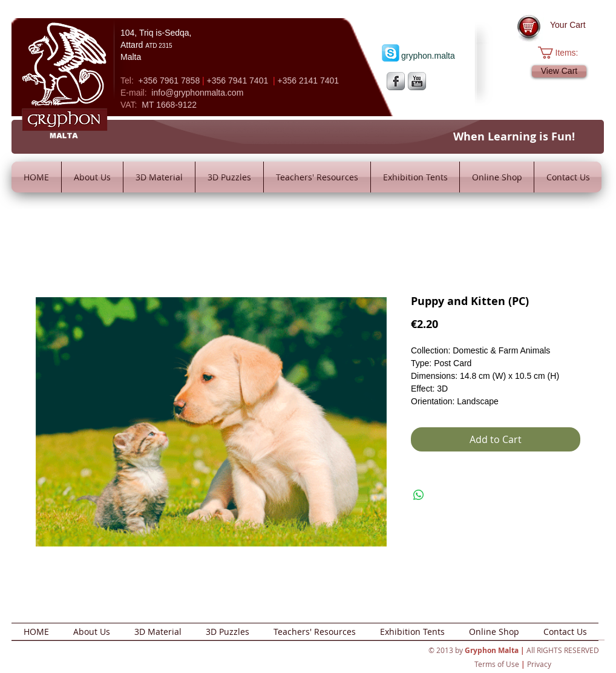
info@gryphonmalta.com (197, 93)
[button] (564, 53)
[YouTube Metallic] (417, 81)
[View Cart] (559, 71)
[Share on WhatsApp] (419, 495)
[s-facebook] (396, 81)
